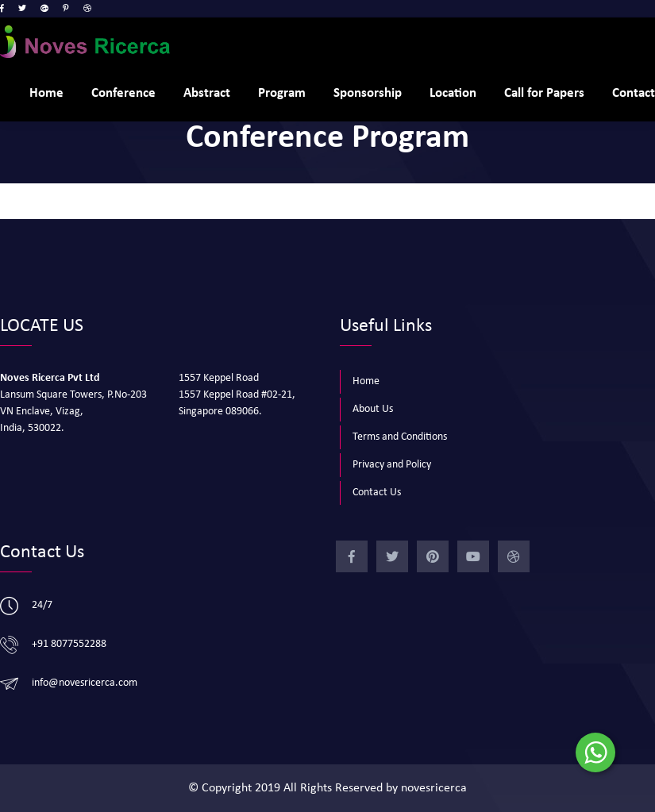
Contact (634, 93)
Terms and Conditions (400, 437)
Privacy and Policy (392, 465)
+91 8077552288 (69, 644)
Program (282, 93)
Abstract (207, 93)
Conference (123, 93)
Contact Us (377, 493)
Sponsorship (368, 93)
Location (453, 93)
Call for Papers (544, 93)
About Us (373, 409)
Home (46, 93)
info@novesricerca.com (85, 683)
